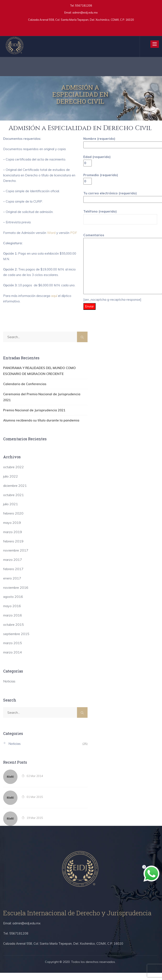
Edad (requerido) (97, 161)
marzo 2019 (13, 539)
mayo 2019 (12, 530)
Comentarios (120, 269)
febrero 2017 (13, 576)
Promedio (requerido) (101, 180)
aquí (55, 314)
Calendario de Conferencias (22, 398)
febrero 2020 (13, 520)
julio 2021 (11, 511)
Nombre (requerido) (120, 142)
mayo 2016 (12, 613)
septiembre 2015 (16, 641)
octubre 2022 (13, 474)
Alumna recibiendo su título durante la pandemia (36, 428)
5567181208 (83, 5)
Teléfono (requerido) (120, 219)
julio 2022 (11, 483)
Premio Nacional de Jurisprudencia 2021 (30, 418)
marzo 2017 (13, 567)
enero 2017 (12, 585)
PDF (7, 243)
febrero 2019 (13, 548)
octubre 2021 (13, 502)
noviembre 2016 (16, 595)
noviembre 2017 (16, 558)
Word (53, 237)
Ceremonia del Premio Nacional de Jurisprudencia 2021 (40, 408)
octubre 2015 (13, 632)
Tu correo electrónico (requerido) (120, 199)
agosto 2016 (13, 604)
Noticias (9, 688)
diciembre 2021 (15, 493)
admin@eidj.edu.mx (85, 12)
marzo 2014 (13, 659)
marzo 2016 (13, 622)
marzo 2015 (13, 650)
